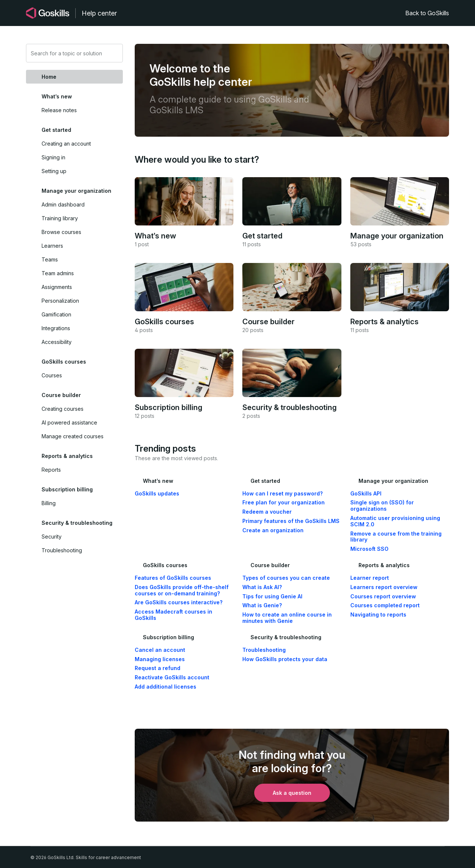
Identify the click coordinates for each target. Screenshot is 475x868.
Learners (52, 246)
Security (52, 537)
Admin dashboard (63, 204)
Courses (52, 375)
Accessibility (57, 342)
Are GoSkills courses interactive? (179, 602)
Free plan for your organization (284, 503)
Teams (50, 259)
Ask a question (292, 793)
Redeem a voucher (267, 512)
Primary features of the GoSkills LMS (291, 521)
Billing (49, 503)
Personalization (60, 301)
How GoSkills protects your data (285, 659)
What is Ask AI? (262, 587)
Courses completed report (385, 605)
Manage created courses (73, 436)
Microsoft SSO (369, 549)
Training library (60, 218)
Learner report (370, 578)
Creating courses (63, 409)
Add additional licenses (166, 687)
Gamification (56, 314)
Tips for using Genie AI (272, 596)
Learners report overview (384, 587)
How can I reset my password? (283, 494)
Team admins (58, 273)
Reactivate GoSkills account (172, 677)
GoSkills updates (157, 494)
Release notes (59, 110)
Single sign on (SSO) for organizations (382, 506)
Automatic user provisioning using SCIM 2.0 (395, 521)
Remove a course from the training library (396, 537)
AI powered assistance (69, 422)
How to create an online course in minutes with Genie (287, 618)
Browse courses (61, 232)
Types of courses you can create (286, 578)
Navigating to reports (378, 615)
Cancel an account (160, 650)
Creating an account (66, 144)
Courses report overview (383, 596)
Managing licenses (160, 659)
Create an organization (273, 530)
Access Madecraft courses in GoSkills (173, 615)
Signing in (53, 157)
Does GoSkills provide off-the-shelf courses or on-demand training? (182, 590)
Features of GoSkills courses (173, 578)
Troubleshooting (62, 550)
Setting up (54, 171)
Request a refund (158, 668)
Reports (51, 470)
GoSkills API (366, 494)
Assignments (57, 287)
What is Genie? (262, 605)
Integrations (56, 328)
